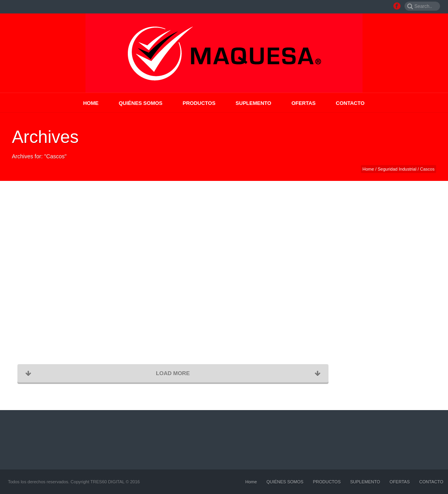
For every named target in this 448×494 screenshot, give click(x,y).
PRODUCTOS (199, 103)
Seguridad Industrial (397, 169)
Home (91, 103)
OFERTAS (303, 103)
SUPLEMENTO (253, 103)
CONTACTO (350, 103)
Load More (173, 373)
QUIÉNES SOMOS (141, 103)
